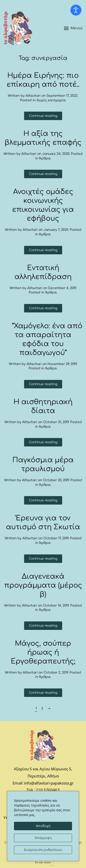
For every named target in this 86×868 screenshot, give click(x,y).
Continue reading (43, 116)
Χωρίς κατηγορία (51, 100)
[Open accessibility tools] (76, 10)
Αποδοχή (43, 826)
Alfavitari (33, 96)
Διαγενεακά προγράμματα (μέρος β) (43, 585)
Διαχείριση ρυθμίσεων (43, 850)
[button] (73, 28)
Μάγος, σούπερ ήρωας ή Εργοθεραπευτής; (43, 652)
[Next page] (49, 709)
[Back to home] (18, 28)
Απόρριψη (43, 838)
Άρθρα (45, 158)
